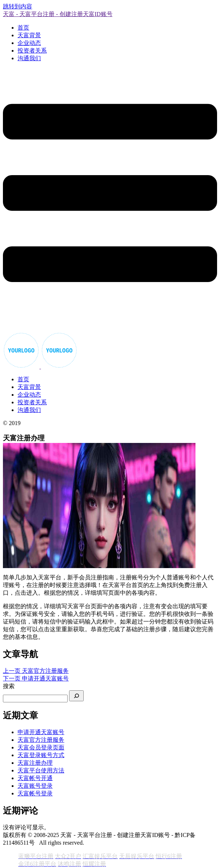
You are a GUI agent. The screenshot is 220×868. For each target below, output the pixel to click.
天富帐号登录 (35, 793)
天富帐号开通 (35, 778)
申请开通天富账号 (41, 732)
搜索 (9, 686)
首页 (23, 28)
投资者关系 (32, 51)
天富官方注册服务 (41, 740)
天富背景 (29, 35)
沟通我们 (29, 58)
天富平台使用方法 (41, 770)
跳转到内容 (18, 6)
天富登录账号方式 (41, 755)
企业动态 (29, 43)
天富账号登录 (35, 786)
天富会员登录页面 (41, 747)
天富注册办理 (35, 763)
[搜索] (76, 696)
